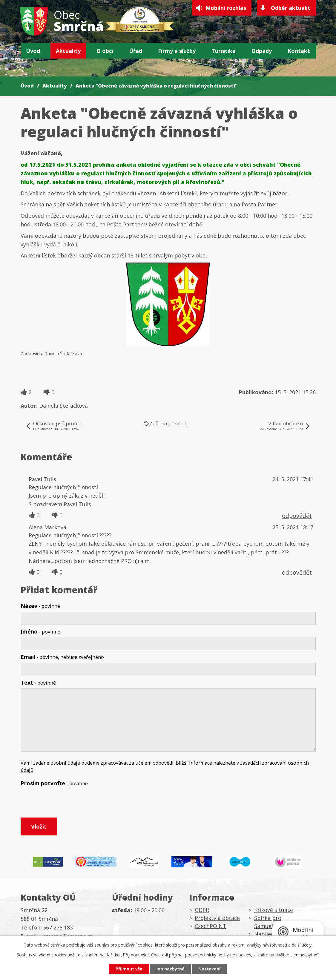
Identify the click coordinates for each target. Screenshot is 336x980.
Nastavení (209, 969)
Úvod (33, 51)
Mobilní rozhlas (226, 8)
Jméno (40, 631)
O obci (105, 51)
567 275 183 (58, 928)
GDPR (202, 910)
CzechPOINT (211, 926)
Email (62, 657)
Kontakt (299, 51)
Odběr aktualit (291, 8)
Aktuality (68, 51)
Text (38, 683)
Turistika (224, 51)
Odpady (262, 51)
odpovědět (297, 516)
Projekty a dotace (217, 918)
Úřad (136, 51)
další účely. (302, 945)
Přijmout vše (129, 969)
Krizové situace (274, 910)
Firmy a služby (177, 51)
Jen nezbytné (170, 969)
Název (40, 606)
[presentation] (66, 803)
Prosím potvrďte (54, 783)
